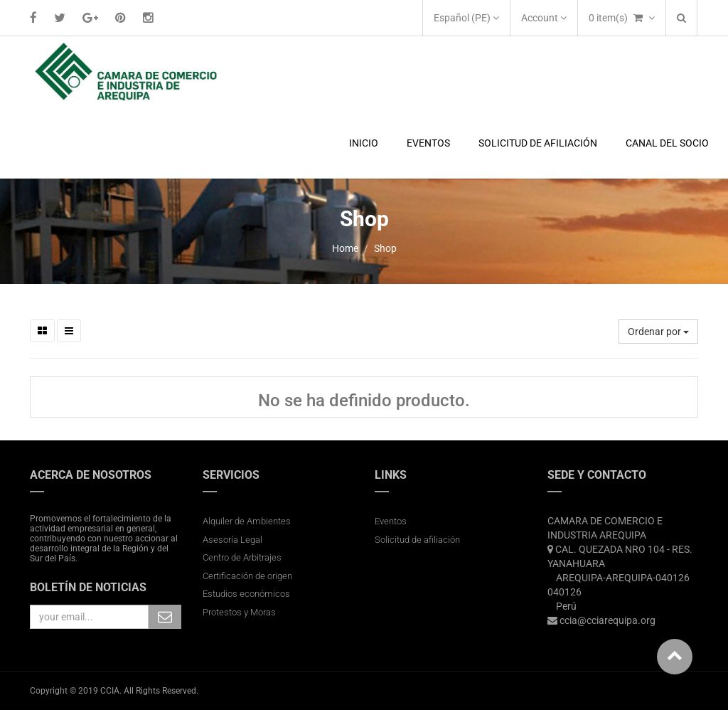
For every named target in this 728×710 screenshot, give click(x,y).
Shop (385, 248)
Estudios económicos (246, 594)
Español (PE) (466, 18)
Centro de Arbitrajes (243, 557)
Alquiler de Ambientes (247, 521)
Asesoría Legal (232, 540)
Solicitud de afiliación (417, 540)
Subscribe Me (165, 617)
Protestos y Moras (239, 612)
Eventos (391, 521)
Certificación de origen (247, 576)
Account (544, 18)
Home (345, 248)
